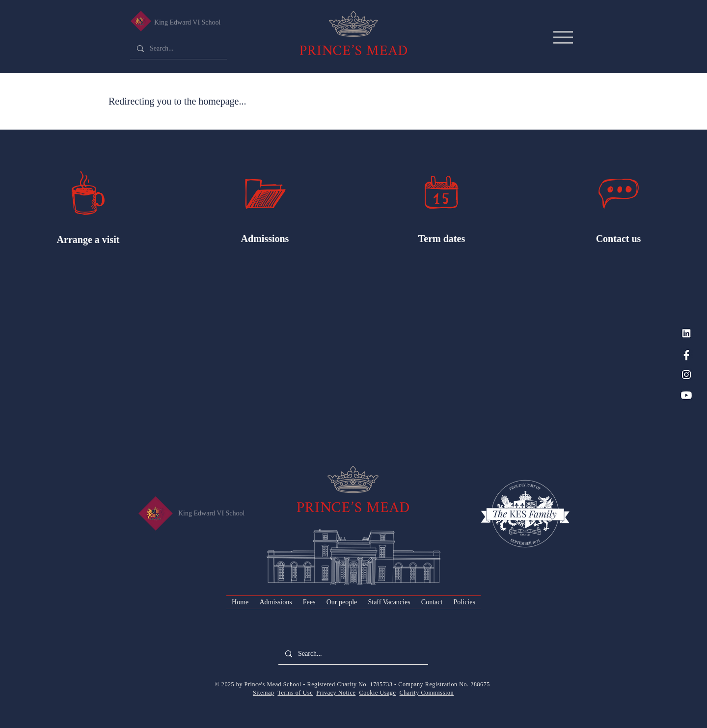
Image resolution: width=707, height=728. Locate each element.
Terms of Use (295, 693)
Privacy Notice (336, 693)
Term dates (442, 239)
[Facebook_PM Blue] (686, 354)
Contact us (619, 239)
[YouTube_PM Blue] (686, 395)
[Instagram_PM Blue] (686, 375)
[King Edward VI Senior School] (141, 21)
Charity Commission (427, 693)
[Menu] (563, 37)
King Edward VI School (187, 22)
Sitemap (264, 693)
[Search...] (178, 49)
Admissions (265, 239)
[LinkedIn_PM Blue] (686, 333)
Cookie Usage (378, 693)
